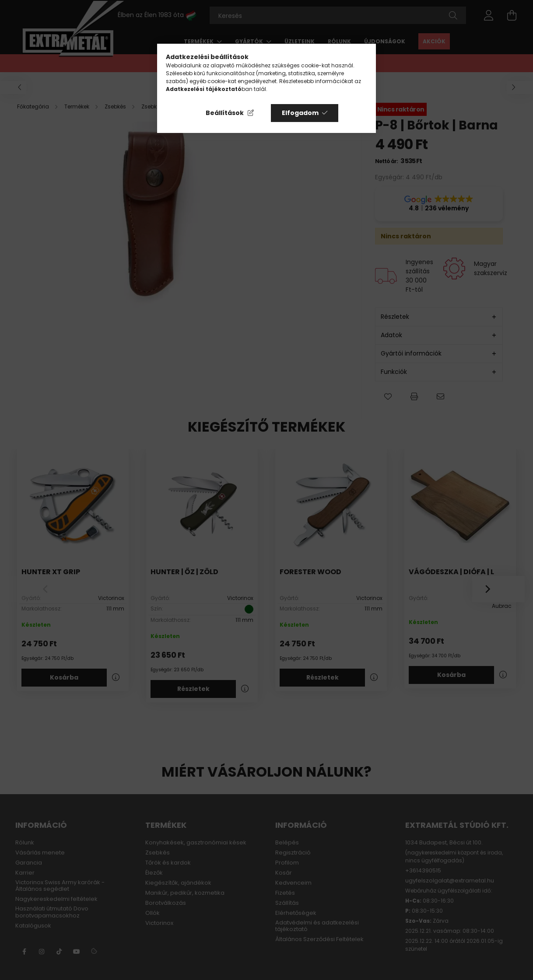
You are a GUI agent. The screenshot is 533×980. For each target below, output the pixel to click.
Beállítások (225, 113)
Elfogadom (300, 113)
